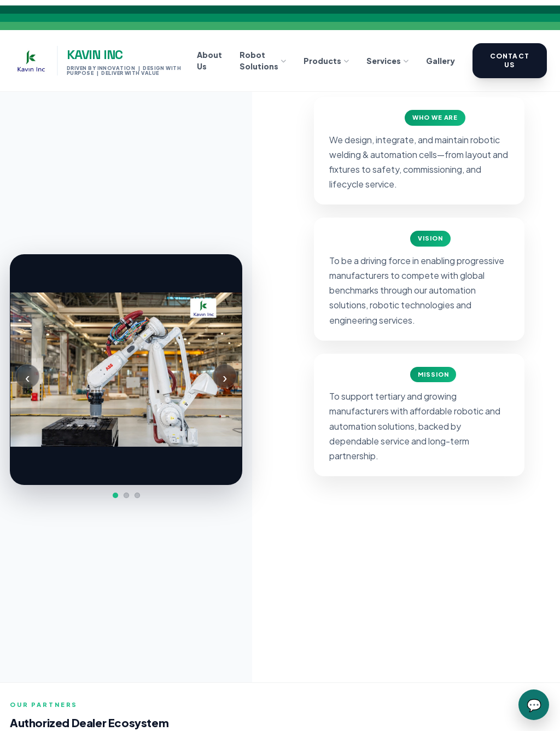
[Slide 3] (137, 495)
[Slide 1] (115, 495)
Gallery (441, 61)
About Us (209, 60)
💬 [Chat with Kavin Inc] (534, 705)
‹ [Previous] (27, 376)
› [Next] (225, 376)
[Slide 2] (126, 495)
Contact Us (510, 60)
